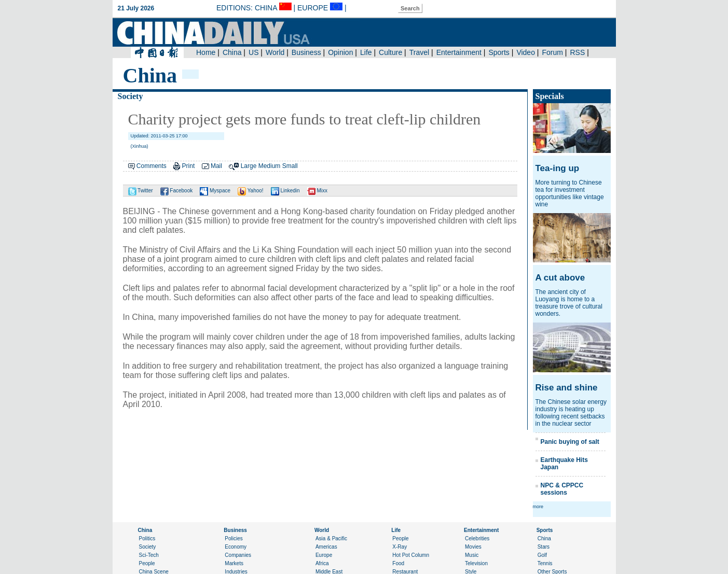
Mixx (317, 191)
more (538, 507)
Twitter (141, 191)
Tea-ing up (558, 168)
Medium (270, 166)
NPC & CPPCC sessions (562, 489)
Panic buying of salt (570, 442)
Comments (152, 166)
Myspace (215, 191)
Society (131, 96)
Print (189, 166)
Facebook (177, 191)
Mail (216, 166)
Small (290, 166)
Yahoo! (251, 191)
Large (249, 166)
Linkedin (285, 191)
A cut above (560, 278)
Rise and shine (567, 388)
